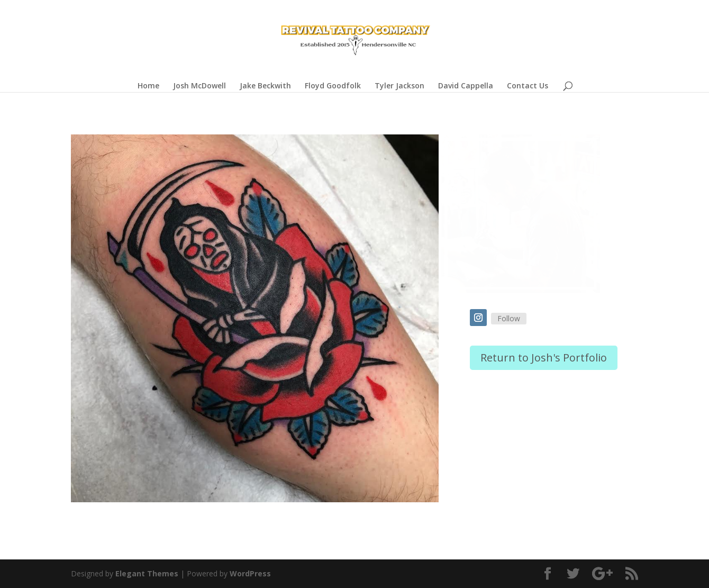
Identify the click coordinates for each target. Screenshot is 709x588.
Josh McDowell (199, 86)
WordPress (250, 573)
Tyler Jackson (399, 86)
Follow (509, 318)
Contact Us (528, 86)
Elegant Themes (147, 573)
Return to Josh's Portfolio (544, 358)
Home (148, 86)
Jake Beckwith (265, 86)
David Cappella (466, 86)
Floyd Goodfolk (333, 86)
